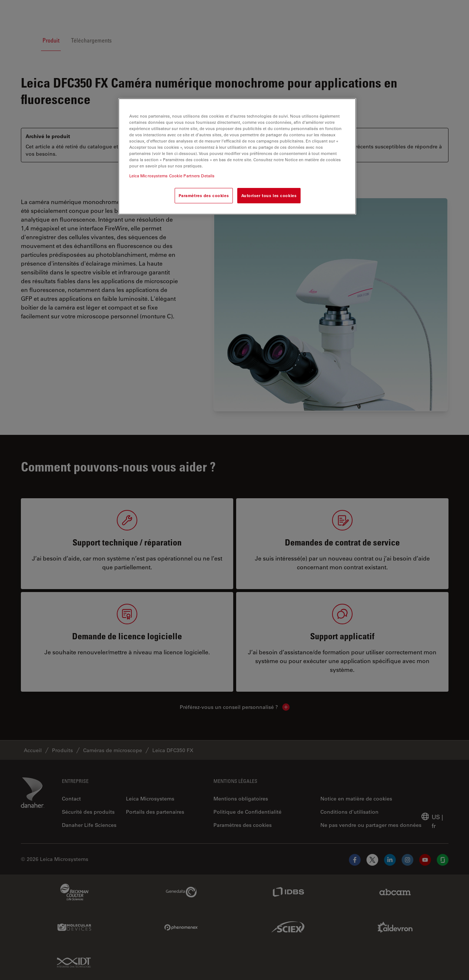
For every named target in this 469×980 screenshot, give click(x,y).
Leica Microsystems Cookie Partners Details (172, 176)
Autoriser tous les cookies (269, 195)
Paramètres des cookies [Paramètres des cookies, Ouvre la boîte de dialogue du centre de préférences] (204, 195)
